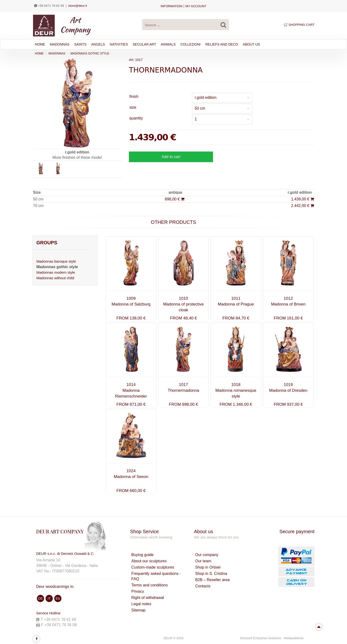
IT (49, 598)
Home (40, 44)
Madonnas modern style (56, 272)
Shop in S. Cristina (211, 574)
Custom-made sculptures (153, 567)
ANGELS (98, 44)
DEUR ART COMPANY (60, 531)
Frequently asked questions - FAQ (156, 576)
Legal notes (141, 604)
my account (196, 6)
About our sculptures (149, 561)
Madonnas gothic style (90, 53)
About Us (251, 44)
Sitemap (138, 610)
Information (171, 6)
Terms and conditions (150, 585)
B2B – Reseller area (212, 580)
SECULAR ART (144, 44)
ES (58, 598)
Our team (203, 561)
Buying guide (143, 555)
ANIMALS (168, 44)
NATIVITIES (119, 44)
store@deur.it (78, 6)
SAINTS (80, 44)
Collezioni (190, 44)
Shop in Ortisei (208, 567)
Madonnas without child (55, 278)
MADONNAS (60, 44)
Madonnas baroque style (56, 261)
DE (40, 598)
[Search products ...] (186, 25)
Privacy (138, 591)
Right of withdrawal (148, 598)
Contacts (203, 586)
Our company (207, 555)
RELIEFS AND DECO (222, 44)
